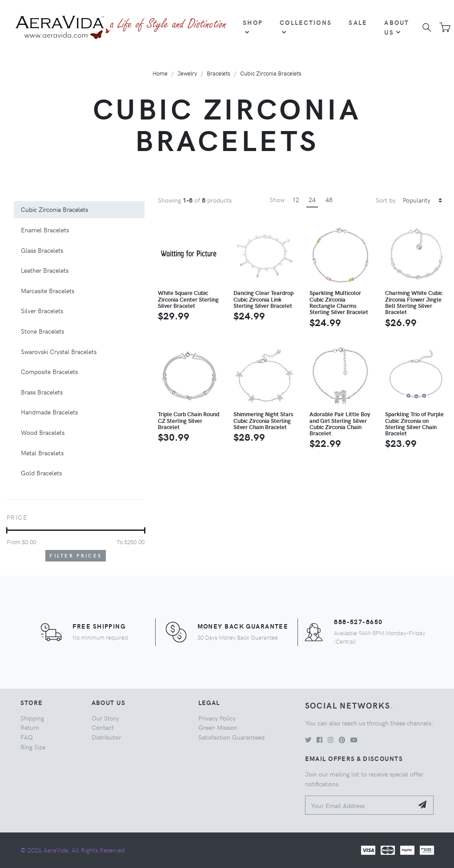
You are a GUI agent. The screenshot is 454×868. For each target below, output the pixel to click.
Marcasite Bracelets (48, 291)
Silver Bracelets (42, 311)
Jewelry (187, 73)
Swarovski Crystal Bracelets (59, 351)
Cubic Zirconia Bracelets (271, 73)
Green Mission (218, 727)
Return (30, 727)
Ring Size (33, 747)
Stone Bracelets (42, 331)
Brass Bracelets (42, 392)
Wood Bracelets (43, 432)
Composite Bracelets (49, 371)
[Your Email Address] (360, 805)
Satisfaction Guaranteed (231, 737)
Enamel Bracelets (45, 230)
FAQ (27, 737)
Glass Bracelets (42, 250)
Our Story (105, 718)
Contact (103, 727)
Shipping (32, 718)
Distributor (106, 737)
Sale (358, 22)
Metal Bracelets (42, 453)
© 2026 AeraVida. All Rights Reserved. (73, 850)
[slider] (7, 530)
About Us (397, 27)
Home (160, 73)
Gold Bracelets (41, 473)
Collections (306, 27)
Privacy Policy (217, 718)
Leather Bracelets (45, 270)
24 (312, 199)
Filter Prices (76, 555)
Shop (253, 27)
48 (329, 199)
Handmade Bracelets (49, 412)
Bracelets (219, 73)
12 (296, 199)
